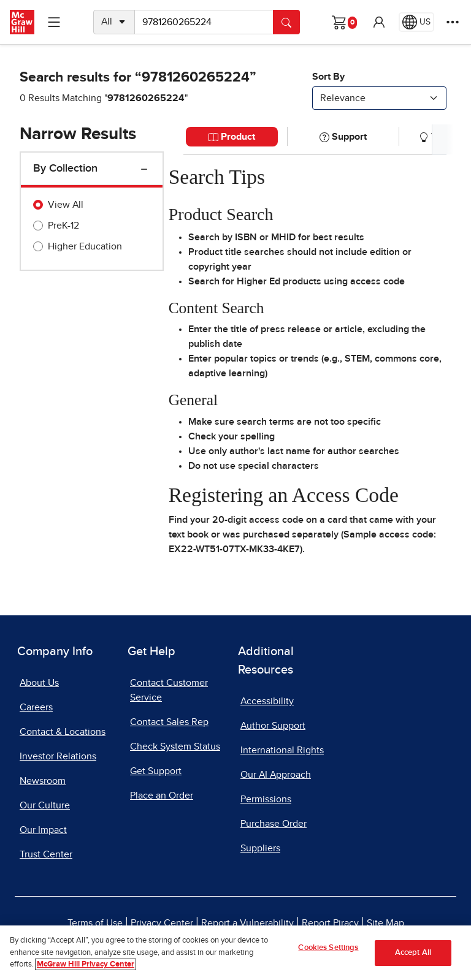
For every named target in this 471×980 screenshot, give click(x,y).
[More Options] (453, 22)
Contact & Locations (63, 732)
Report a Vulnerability (247, 923)
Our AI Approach (276, 775)
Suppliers (260, 848)
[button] (379, 22)
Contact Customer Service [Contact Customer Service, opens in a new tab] (169, 690)
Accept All (413, 953)
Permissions (266, 799)
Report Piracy (330, 923)
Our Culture (45, 805)
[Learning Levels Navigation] (54, 22)
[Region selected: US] (416, 22)
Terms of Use (95, 923)
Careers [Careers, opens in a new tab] (36, 707)
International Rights (282, 750)
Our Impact (43, 830)
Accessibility (267, 701)
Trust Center (46, 854)
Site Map (385, 923)
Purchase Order (274, 824)
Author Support (273, 726)
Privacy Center (162, 923)
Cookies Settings (328, 948)
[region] (235, 953)
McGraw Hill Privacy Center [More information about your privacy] (86, 964)
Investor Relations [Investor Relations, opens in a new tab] (58, 756)
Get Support (156, 771)
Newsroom (43, 781)
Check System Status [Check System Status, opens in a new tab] (175, 746)
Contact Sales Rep (169, 722)
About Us (39, 683)
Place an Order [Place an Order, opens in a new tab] (162, 796)
